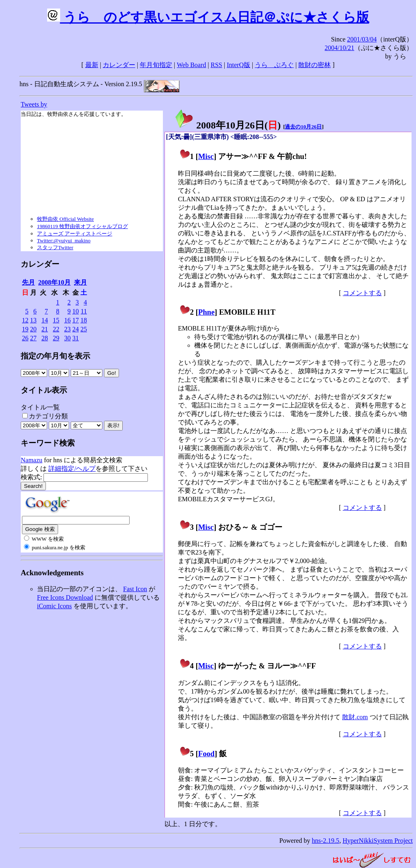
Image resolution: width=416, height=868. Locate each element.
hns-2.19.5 (326, 841)
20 (33, 329)
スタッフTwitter (55, 247)
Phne (207, 312)
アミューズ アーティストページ (75, 234)
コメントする (362, 293)
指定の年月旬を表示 (55, 356)
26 (25, 338)
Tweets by (34, 104)
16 (67, 320)
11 (84, 311)
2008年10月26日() (227, 125)
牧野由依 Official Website (65, 219)
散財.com (355, 717)
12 (25, 320)
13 (33, 320)
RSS (217, 65)
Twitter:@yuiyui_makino (64, 240)
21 (45, 329)
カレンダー (119, 65)
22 (56, 329)
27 (33, 338)
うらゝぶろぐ (274, 65)
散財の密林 (314, 65)
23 (67, 329)
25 (84, 329)
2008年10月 (54, 282)
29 (56, 338)
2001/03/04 (362, 39)
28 (45, 338)
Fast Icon (135, 589)
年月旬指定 (156, 65)
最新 (92, 65)
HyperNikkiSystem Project (378, 841)
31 (76, 338)
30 (67, 338)
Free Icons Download (65, 597)
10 (76, 311)
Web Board (191, 65)
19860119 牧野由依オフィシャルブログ (82, 226)
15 (56, 320)
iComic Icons (54, 606)
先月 (28, 282)
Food (207, 754)
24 (76, 329)
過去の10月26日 (303, 127)
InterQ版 (238, 65)
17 (76, 320)
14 (45, 320)
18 (84, 320)
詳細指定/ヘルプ (72, 469)
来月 (80, 282)
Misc (206, 156)
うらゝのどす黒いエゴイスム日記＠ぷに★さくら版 (208, 17)
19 (25, 329)
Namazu (31, 460)
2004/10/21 (339, 48)
